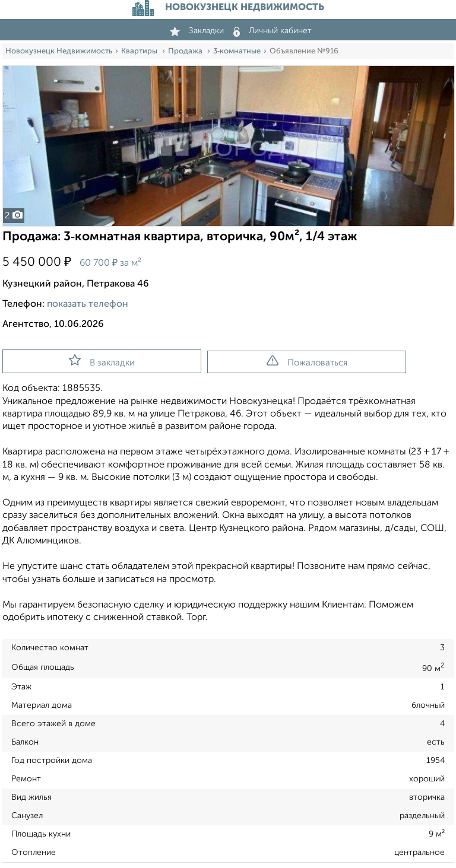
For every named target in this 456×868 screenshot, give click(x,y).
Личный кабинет (273, 31)
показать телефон (88, 304)
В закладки (102, 361)
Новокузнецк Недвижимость (59, 51)
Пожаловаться (307, 361)
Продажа (186, 51)
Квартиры (140, 51)
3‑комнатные (237, 51)
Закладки (197, 31)
